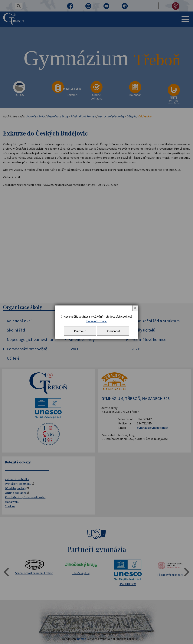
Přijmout (80, 331)
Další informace (96, 321)
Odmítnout (113, 331)
